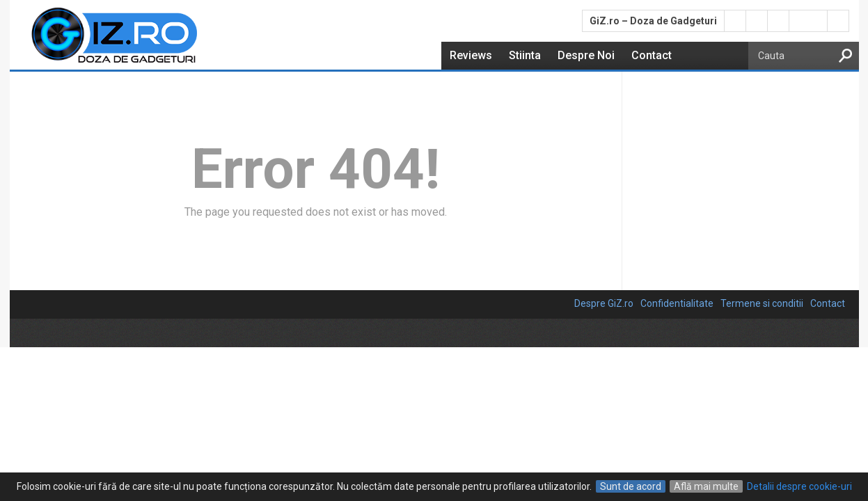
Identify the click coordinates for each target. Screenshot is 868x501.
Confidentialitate (677, 303)
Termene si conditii (762, 303)
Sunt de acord (631, 486)
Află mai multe (706, 486)
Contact (652, 55)
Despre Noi (586, 55)
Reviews (471, 55)
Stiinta (525, 55)
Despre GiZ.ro (604, 303)
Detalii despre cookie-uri (799, 486)
